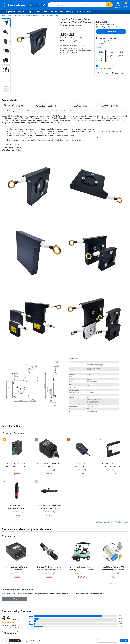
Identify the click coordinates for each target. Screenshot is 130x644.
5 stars (31, 616)
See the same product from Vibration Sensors (112, 522)
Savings (29, 12)
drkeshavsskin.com (83, 45)
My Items (87, 12)
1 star (31, 626)
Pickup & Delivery (57, 12)
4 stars (31, 618)
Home (4, 15)
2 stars (31, 624)
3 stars (31, 621)
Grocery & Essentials (41, 12)
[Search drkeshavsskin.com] (77, 5)
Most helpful (43, 641)
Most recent (15, 641)
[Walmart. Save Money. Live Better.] (14, 5)
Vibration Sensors (76, 111)
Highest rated (29, 641)
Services (21, 12)
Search (124, 641)
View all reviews (10, 633)
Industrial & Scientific (14, 15)
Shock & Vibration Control (50, 15)
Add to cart (111, 31)
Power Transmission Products (31, 15)
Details (114, 69)
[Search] (109, 5)
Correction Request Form (14, 599)
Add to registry (118, 73)
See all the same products (119, 583)
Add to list (103, 73)
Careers (79, 12)
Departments (10, 12)
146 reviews (77, 29)
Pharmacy (70, 12)
